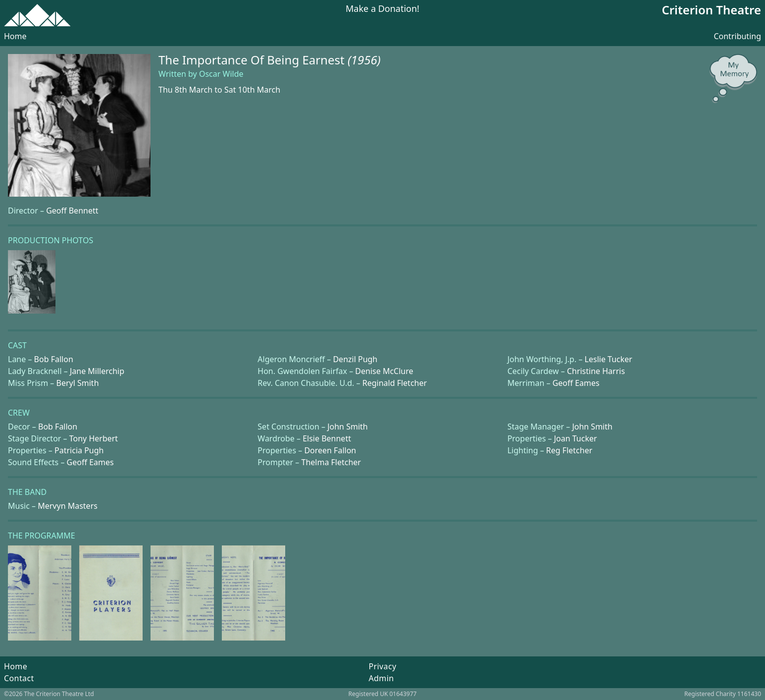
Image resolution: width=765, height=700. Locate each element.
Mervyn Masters (68, 506)
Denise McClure (384, 371)
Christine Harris (596, 371)
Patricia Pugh (79, 450)
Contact (19, 678)
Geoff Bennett (72, 211)
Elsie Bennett (327, 438)
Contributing (737, 36)
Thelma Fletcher (331, 462)
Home (15, 36)
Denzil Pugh (355, 359)
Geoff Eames (576, 383)
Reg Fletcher (569, 450)
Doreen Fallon (330, 450)
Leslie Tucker (609, 359)
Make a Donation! (382, 9)
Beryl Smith (78, 383)
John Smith (348, 427)
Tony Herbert (94, 438)
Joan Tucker (576, 438)
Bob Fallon (54, 359)
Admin (381, 678)
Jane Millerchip (97, 371)
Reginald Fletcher (395, 383)
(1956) (364, 60)
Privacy (382, 666)
